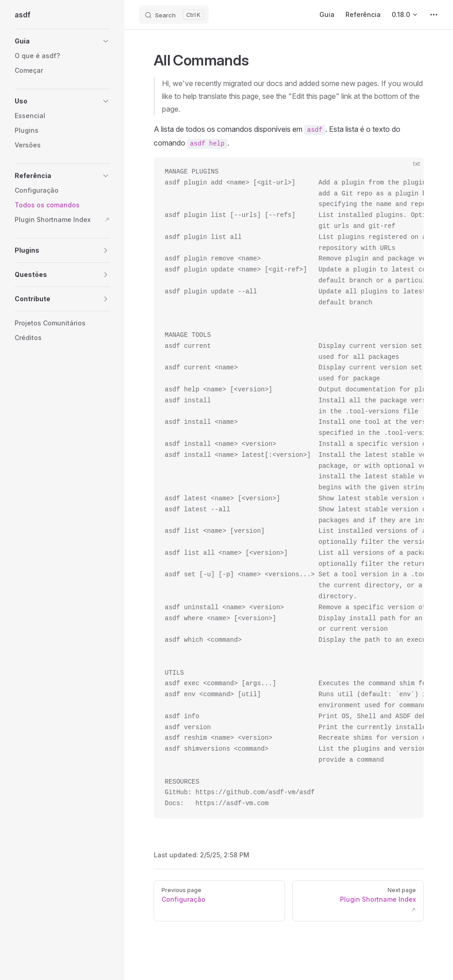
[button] (62, 41)
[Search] (174, 15)
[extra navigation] (434, 15)
